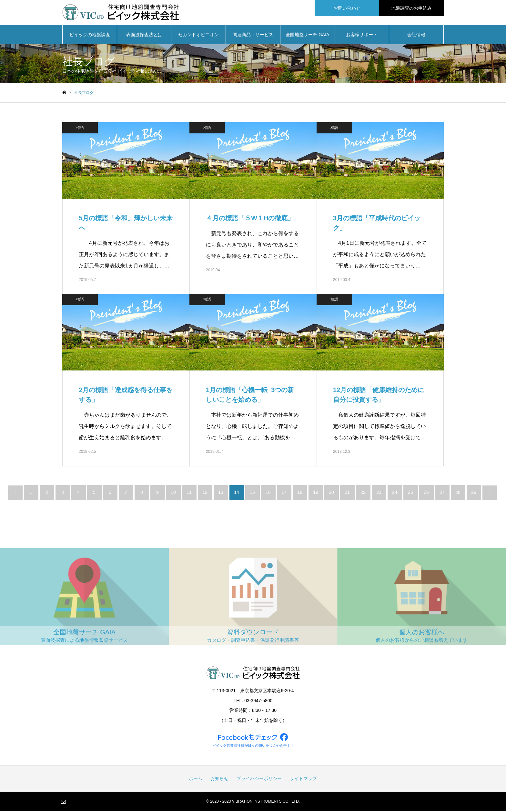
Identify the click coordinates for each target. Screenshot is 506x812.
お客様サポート (362, 36)
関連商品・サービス (253, 36)
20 (331, 493)
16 (268, 493)
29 (474, 493)
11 (189, 493)
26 (426, 493)
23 (379, 493)
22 (363, 493)
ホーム (196, 779)
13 (221, 493)
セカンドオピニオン (198, 36)
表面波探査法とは (144, 36)
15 (252, 493)
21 (347, 493)
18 (300, 493)
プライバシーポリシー (259, 779)
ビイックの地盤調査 (90, 36)
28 (458, 493)
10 (173, 493)
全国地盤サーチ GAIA (307, 36)
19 (316, 493)
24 (395, 493)
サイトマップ (303, 779)
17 (284, 493)
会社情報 (416, 36)
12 (205, 493)
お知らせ (219, 779)
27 (442, 493)
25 (410, 493)
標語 (80, 129)
